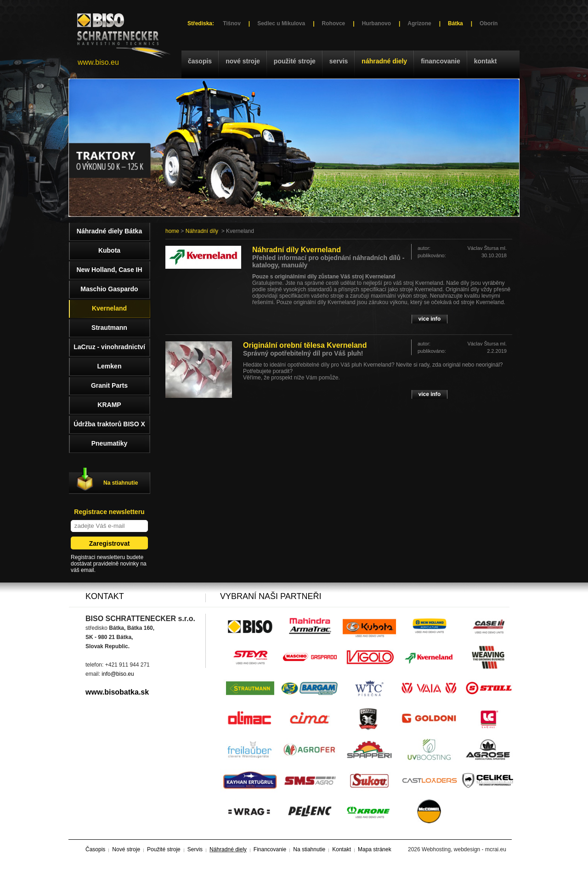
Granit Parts (109, 385)
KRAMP (109, 405)
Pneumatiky (110, 443)
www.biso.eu (98, 62)
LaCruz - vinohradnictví (109, 347)
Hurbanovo (376, 23)
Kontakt (486, 61)
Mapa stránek (375, 849)
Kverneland (109, 308)
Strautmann (109, 328)
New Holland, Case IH (109, 270)
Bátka (455, 23)
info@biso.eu (118, 674)
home (172, 231)
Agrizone (419, 23)
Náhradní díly (202, 231)
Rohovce (334, 23)
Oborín (489, 23)
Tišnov (232, 23)
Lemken (110, 366)
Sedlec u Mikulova (281, 23)
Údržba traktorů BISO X (109, 424)
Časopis (200, 61)
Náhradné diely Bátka (109, 231)
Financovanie (441, 61)
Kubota (109, 250)
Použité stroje (295, 61)
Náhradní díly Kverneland (297, 250)
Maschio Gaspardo (109, 289)
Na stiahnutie (121, 483)
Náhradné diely (384, 61)
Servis (339, 61)
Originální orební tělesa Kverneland (305, 345)
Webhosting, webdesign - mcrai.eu (464, 849)
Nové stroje (243, 61)
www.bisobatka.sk (117, 692)
